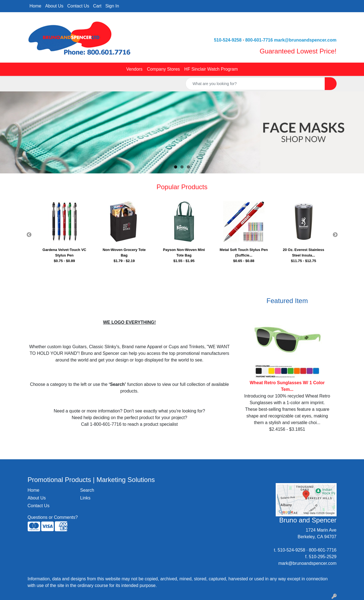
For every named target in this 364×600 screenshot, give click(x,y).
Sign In (112, 6)
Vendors (134, 69)
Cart (97, 6)
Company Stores (163, 69)
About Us (54, 6)
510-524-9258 (228, 40)
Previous (29, 235)
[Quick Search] (255, 84)
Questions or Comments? (53, 517)
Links (85, 498)
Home (36, 6)
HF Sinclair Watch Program (211, 69)
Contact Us (78, 6)
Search (87, 490)
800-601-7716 (259, 40)
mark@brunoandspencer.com (305, 40)
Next (335, 235)
